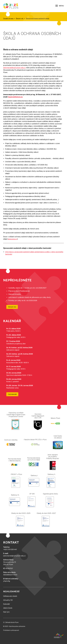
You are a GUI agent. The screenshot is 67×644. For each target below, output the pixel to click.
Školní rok (20, 19)
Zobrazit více (12, 307)
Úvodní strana (8, 19)
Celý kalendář (12, 394)
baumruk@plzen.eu (15, 97)
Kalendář (6, 604)
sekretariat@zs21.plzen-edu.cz (14, 68)
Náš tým (6, 612)
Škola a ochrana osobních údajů (38, 19)
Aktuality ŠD (8, 600)
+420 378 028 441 (10, 549)
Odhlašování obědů (10, 596)
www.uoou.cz (13, 239)
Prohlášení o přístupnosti (11, 630)
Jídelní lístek (8, 608)
